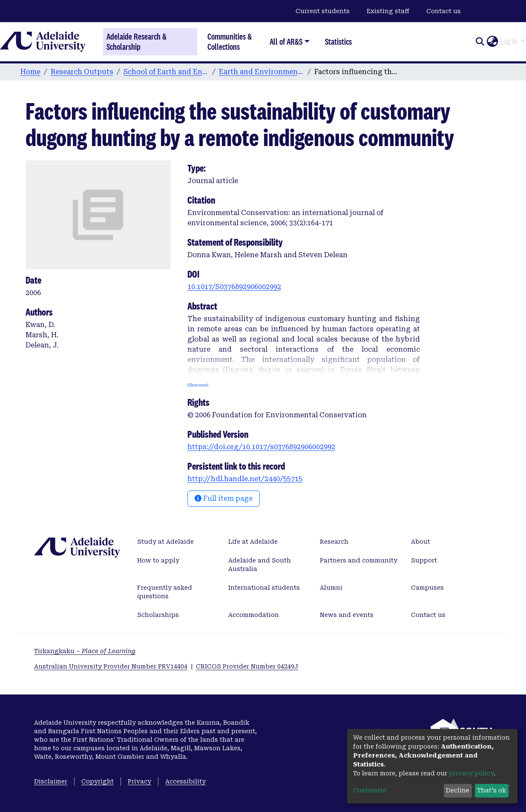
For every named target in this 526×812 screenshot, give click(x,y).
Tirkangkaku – (85, 651)
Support (424, 560)
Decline (458, 790)
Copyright (98, 781)
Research (334, 542)
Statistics (338, 42)
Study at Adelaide (165, 542)
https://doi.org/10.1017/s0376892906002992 (261, 447)
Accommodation (254, 615)
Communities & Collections (230, 42)
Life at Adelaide (253, 542)
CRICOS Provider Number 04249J (247, 666)
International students (264, 588)
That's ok (492, 790)
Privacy (139, 781)
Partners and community (359, 560)
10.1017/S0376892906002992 (234, 287)
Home (30, 72)
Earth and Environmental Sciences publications (262, 72)
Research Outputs (82, 72)
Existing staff (388, 11)
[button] (492, 42)
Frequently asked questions (165, 592)
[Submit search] (480, 42)
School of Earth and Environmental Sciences (166, 72)
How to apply (158, 560)
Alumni (331, 588)
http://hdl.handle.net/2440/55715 (245, 479)
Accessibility (185, 781)
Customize (370, 790)
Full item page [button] (224, 498)
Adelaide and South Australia (260, 565)
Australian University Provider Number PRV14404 (111, 666)
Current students (323, 11)
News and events (347, 615)
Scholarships (158, 615)
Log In (509, 41)
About (421, 542)
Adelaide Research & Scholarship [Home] (137, 42)
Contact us (444, 11)
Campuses (427, 588)
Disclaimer (51, 781)
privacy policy (471, 773)
